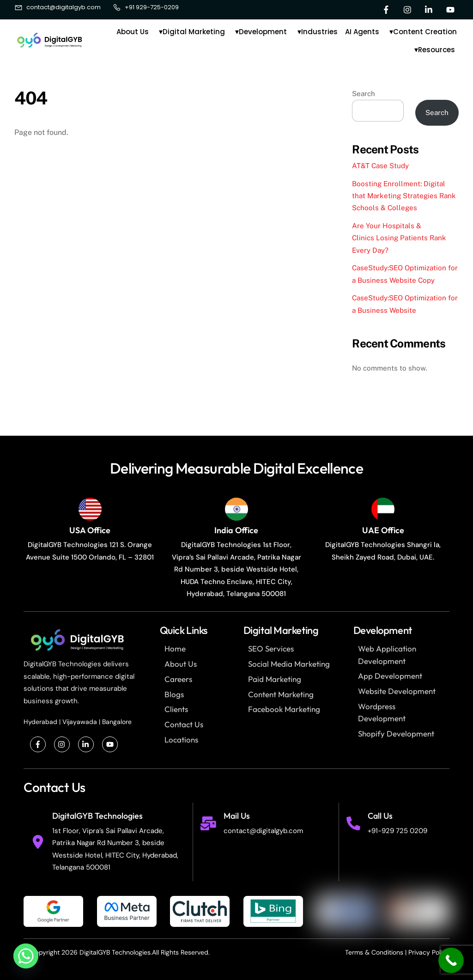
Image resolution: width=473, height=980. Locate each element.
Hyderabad (40, 722)
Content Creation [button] (427, 33)
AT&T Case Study (380, 166)
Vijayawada (80, 722)
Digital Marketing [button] (196, 33)
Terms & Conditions (374, 952)
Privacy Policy (429, 952)
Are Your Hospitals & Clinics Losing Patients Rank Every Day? (399, 238)
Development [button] (265, 33)
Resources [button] (438, 50)
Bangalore (117, 722)
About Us (133, 32)
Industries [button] (321, 33)
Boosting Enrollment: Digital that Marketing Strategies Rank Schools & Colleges (404, 196)
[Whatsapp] (26, 956)
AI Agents (362, 32)
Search (364, 94)
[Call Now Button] (451, 960)
